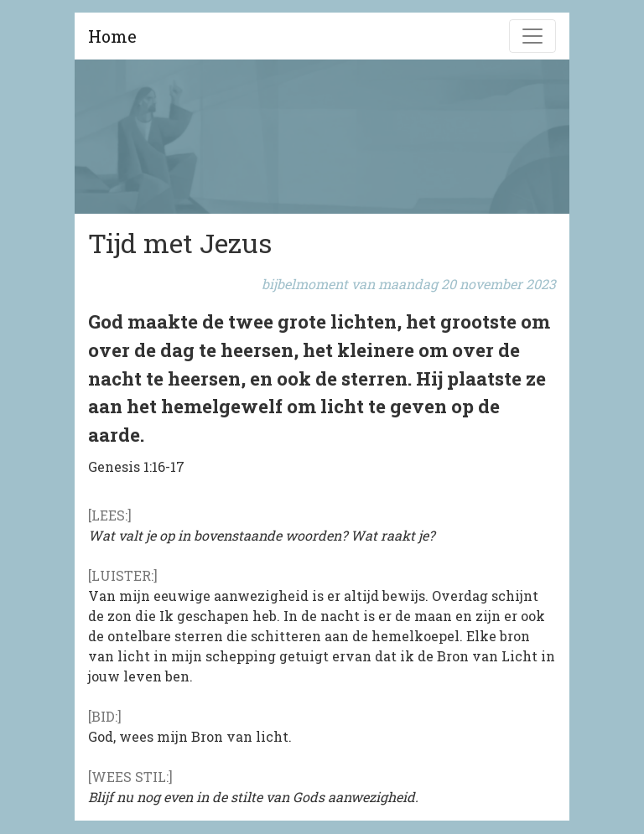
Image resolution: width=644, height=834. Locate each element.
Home (112, 36)
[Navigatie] (532, 36)
